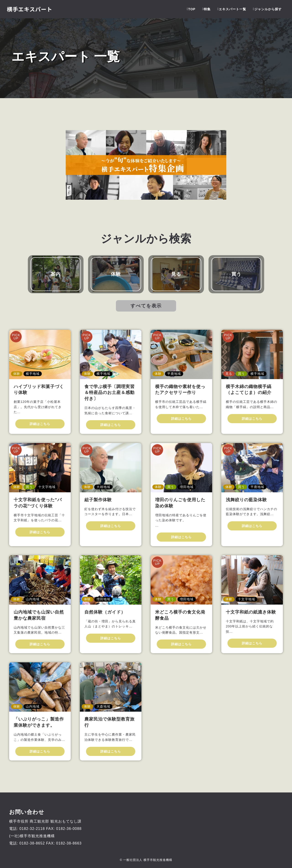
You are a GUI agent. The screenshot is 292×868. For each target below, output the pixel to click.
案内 (56, 274)
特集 (206, 9)
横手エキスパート (30, 9)
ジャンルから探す (267, 9)
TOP (191, 9)
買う (236, 274)
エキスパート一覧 (232, 9)
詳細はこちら (40, 424)
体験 (116, 274)
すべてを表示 (146, 306)
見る (176, 274)
